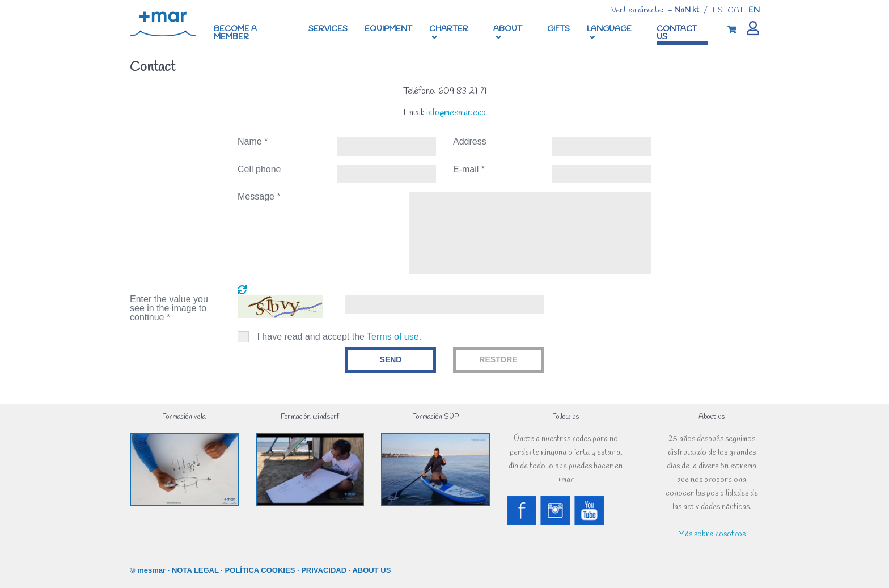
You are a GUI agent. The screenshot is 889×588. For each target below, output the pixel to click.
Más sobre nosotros (712, 534)
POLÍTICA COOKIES (260, 570)
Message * (259, 197)
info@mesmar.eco (456, 113)
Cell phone (259, 170)
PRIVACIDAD (324, 570)
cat (736, 10)
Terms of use (393, 337)
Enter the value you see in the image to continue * (169, 308)
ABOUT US (371, 570)
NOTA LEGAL (195, 570)
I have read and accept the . (339, 337)
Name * (253, 142)
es (718, 10)
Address (470, 142)
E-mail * (469, 170)
